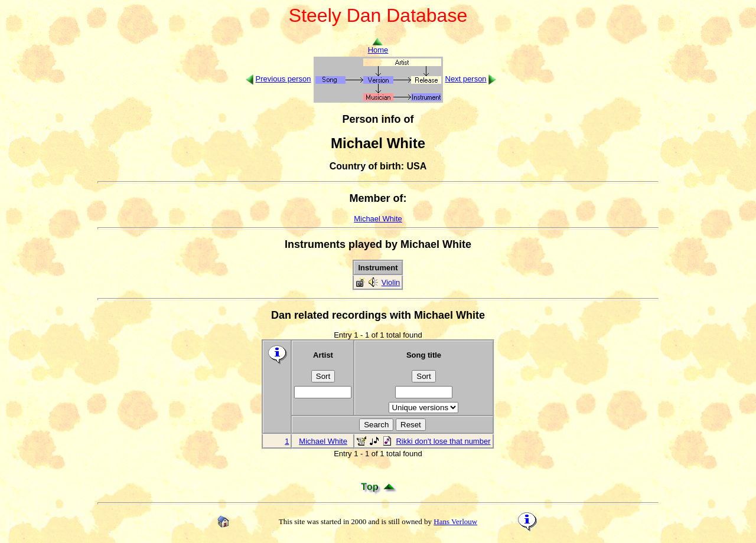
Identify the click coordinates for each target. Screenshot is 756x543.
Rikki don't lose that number (443, 441)
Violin (391, 282)
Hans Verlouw (455, 521)
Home (378, 46)
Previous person (283, 79)
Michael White (378, 219)
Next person (466, 79)
